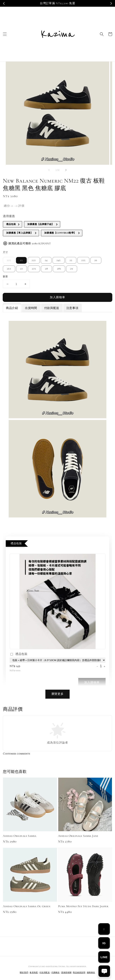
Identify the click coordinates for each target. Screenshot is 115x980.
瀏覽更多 (57, 694)
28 (46, 269)
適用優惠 (9, 216)
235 (34, 260)
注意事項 (72, 308)
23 (21, 260)
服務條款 (91, 973)
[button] (5, 34)
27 (22, 269)
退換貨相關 (66, 973)
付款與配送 (52, 308)
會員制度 (34, 973)
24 (46, 260)
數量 (5, 277)
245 (59, 260)
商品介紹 (12, 308)
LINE (104, 957)
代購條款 (55, 973)
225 (9, 260)
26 (96, 260)
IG (104, 943)
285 (59, 269)
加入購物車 (57, 297)
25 (71, 260)
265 (9, 269)
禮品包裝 (18, 654)
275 (34, 269)
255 (83, 260)
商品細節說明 (79, 973)
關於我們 (24, 973)
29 (72, 269)
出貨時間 (31, 308)
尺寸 (5, 252)
